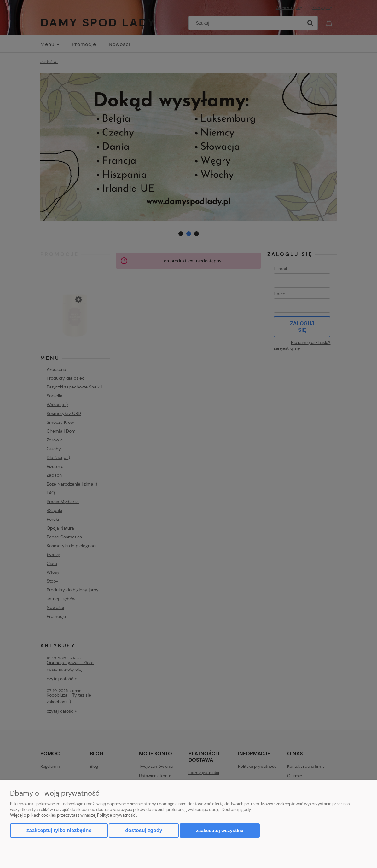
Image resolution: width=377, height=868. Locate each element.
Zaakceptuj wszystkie (220, 830)
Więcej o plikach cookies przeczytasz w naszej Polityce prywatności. (74, 815)
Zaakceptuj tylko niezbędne (59, 830)
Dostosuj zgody (144, 830)
